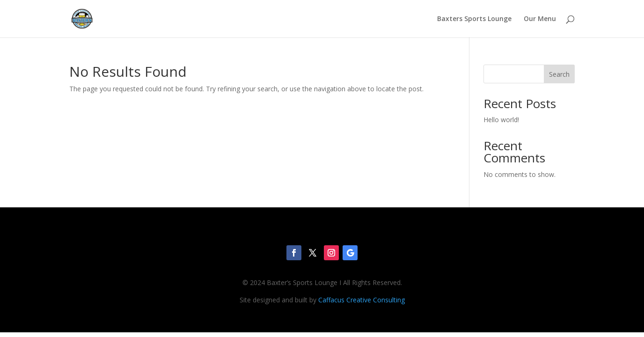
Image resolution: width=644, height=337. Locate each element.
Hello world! (501, 120)
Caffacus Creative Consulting (362, 300)
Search (559, 74)
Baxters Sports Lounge (474, 19)
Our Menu (540, 19)
